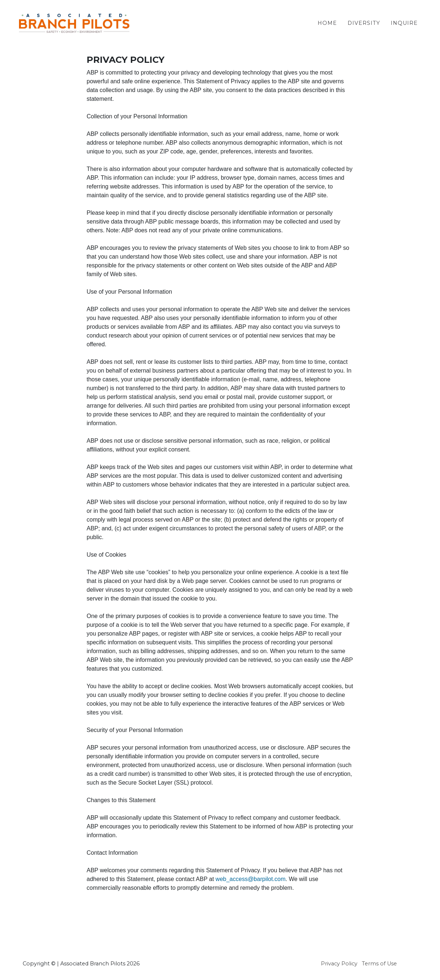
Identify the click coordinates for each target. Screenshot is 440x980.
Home (327, 29)
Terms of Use (379, 964)
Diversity (364, 29)
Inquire (404, 29)
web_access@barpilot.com (251, 879)
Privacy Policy (339, 964)
